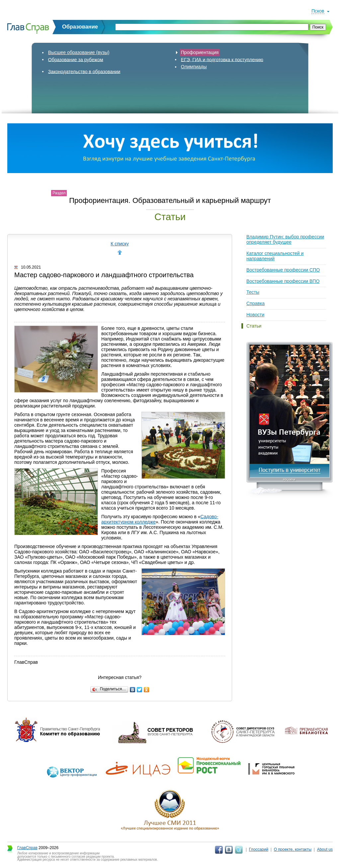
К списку (120, 244)
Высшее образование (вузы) (79, 52)
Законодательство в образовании (84, 71)
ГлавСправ (27, 848)
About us (325, 849)
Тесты (253, 292)
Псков (318, 11)
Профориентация (200, 52)
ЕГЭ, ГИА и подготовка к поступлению (222, 59)
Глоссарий (259, 849)
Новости (255, 315)
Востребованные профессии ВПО (283, 281)
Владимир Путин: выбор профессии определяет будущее (285, 239)
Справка (255, 303)
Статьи (254, 326)
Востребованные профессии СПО (283, 270)
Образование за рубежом (76, 59)
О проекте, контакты (293, 849)
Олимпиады (194, 67)
